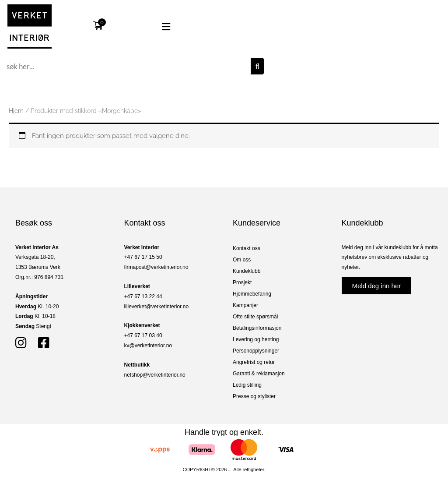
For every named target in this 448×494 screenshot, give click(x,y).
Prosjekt (242, 282)
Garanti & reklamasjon (259, 374)
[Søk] (257, 66)
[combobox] (127, 66)
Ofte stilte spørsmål (255, 317)
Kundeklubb (247, 271)
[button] (152, 27)
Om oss (242, 260)
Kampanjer (245, 305)
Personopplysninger (256, 351)
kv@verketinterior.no (148, 346)
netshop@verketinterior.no (155, 375)
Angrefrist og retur (254, 362)
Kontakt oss (247, 248)
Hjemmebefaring (252, 294)
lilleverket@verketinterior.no (157, 307)
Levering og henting (256, 339)
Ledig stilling (247, 385)
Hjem (16, 111)
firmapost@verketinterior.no (156, 267)
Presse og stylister (254, 396)
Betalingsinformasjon (257, 328)
